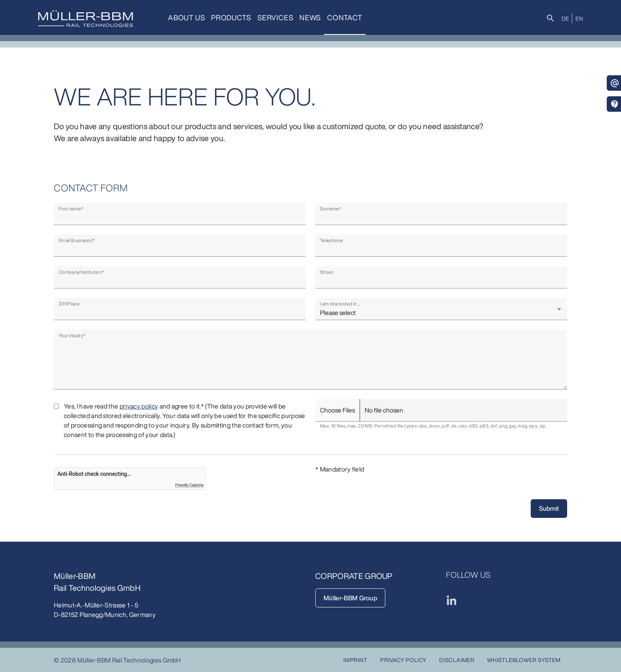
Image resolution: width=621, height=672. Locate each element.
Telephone (331, 240)
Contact (345, 17)
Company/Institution (81, 272)
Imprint (355, 660)
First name (71, 209)
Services (275, 17)
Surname (331, 209)
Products (231, 17)
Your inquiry (72, 335)
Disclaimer (457, 660)
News (310, 17)
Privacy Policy (403, 660)
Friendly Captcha (189, 485)
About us (186, 17)
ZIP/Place (69, 304)
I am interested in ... (340, 304)
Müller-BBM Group (350, 598)
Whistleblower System (524, 660)
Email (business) (77, 240)
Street (327, 272)
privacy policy (139, 406)
